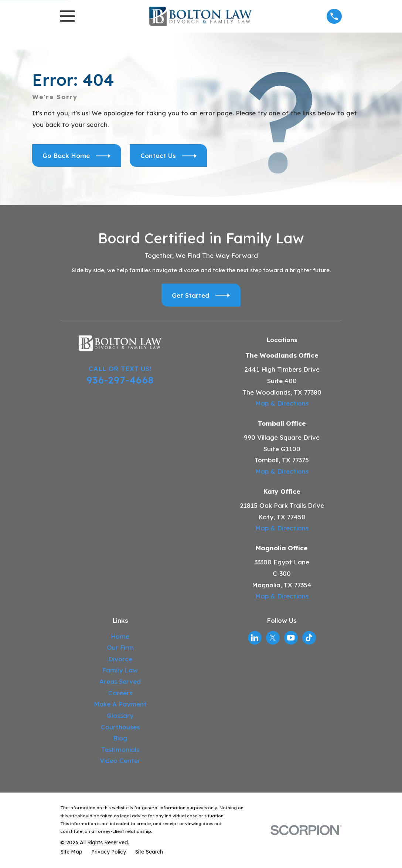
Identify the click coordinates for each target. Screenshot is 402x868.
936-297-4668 (120, 380)
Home (120, 636)
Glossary (120, 715)
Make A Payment (120, 704)
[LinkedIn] (255, 638)
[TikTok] (309, 638)
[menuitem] (71, 852)
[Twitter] (273, 638)
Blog (120, 738)
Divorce (120, 659)
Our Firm (120, 647)
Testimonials (120, 749)
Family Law (120, 670)
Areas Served (120, 681)
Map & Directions (282, 403)
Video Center (120, 761)
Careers (120, 693)
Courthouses (120, 727)
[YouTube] (291, 638)
